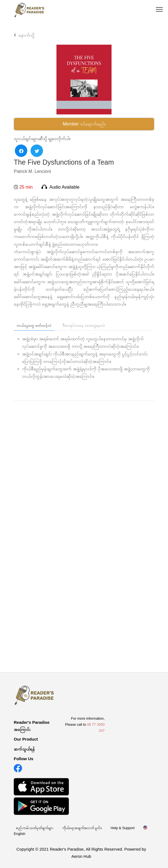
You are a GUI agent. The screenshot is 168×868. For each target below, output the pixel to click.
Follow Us (24, 759)
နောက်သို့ (24, 35)
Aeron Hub (81, 856)
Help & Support (123, 828)
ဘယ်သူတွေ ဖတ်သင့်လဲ (34, 325)
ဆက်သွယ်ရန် (24, 749)
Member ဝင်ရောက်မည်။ (84, 124)
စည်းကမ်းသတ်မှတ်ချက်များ (35, 828)
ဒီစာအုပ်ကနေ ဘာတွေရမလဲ (84, 325)
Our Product (26, 739)
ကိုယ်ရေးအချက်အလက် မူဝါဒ (82, 828)
